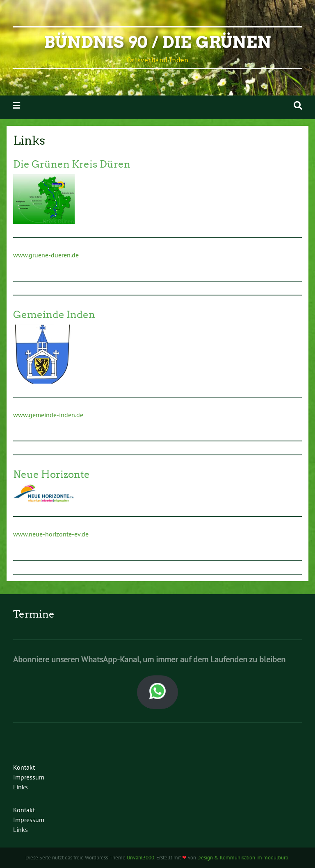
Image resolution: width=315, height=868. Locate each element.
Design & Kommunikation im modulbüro (243, 858)
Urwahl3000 (140, 858)
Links (21, 787)
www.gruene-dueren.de (46, 255)
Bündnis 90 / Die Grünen (157, 42)
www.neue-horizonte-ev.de (51, 534)
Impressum (29, 777)
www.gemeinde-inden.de (48, 415)
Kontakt (24, 767)
